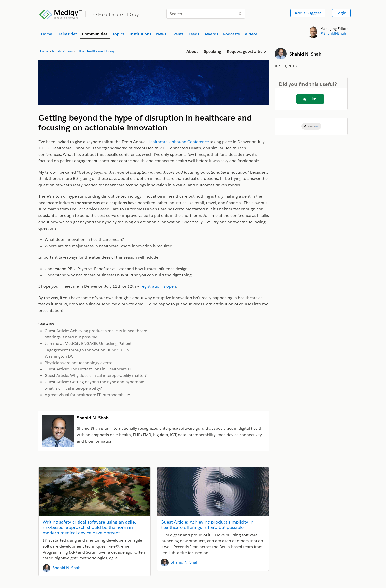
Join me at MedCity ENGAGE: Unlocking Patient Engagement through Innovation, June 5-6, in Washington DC (88, 350)
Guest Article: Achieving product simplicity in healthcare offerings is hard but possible (207, 525)
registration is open (158, 286)
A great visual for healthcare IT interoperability (87, 395)
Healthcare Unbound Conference (178, 142)
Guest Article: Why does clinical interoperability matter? (96, 375)
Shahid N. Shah (66, 568)
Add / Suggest (308, 13)
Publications (62, 51)
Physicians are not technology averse (78, 363)
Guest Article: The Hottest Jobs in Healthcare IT (88, 369)
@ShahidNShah (333, 33)
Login (341, 13)
